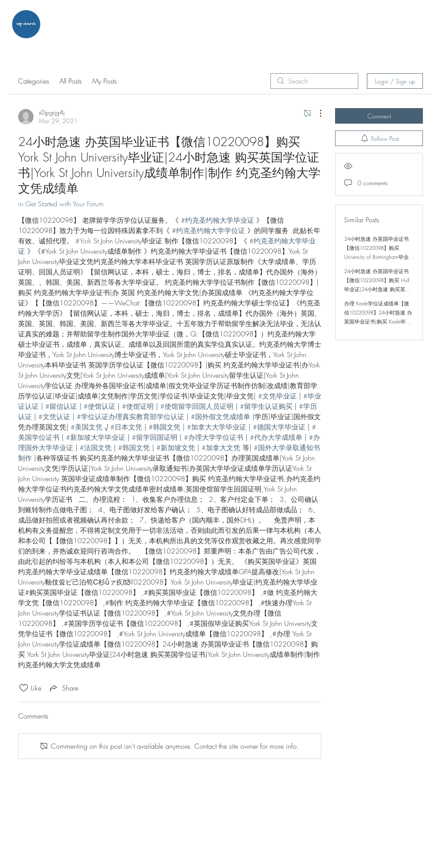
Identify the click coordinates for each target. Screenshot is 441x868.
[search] (314, 81)
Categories (34, 81)
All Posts (71, 81)
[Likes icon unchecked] (24, 688)
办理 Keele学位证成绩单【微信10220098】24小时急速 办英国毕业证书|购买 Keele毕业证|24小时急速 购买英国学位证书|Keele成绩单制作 (378, 322)
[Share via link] (63, 688)
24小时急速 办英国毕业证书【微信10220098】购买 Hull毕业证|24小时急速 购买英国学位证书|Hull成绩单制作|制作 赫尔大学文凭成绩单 (378, 289)
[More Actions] (316, 113)
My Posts (104, 81)
